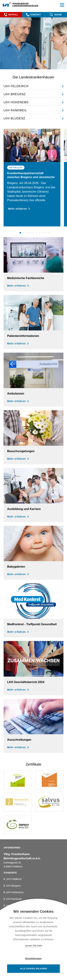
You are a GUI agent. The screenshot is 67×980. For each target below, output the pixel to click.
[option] (32, 178)
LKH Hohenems (15, 892)
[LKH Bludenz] (33, 118)
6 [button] (37, 233)
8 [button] (43, 233)
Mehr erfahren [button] (19, 209)
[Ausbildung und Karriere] (33, 495)
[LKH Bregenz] (33, 94)
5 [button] (34, 233)
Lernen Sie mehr (33, 946)
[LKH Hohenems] (33, 102)
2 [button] (24, 233)
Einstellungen (33, 958)
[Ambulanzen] (33, 380)
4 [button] (31, 233)
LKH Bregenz (13, 886)
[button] (11, 15)
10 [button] (50, 233)
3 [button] (27, 233)
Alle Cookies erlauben (33, 969)
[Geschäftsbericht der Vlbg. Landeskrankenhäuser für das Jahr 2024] (33, 668)
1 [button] (21, 233)
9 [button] (47, 233)
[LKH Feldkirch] (33, 86)
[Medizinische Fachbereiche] (33, 264)
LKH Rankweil (14, 899)
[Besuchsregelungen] (33, 437)
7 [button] (40, 233)
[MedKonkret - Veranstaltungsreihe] (33, 610)
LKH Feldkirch (14, 879)
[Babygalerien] (33, 553)
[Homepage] (21, 5)
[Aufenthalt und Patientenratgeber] (33, 322)
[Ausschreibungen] (33, 726)
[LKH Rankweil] (33, 111)
